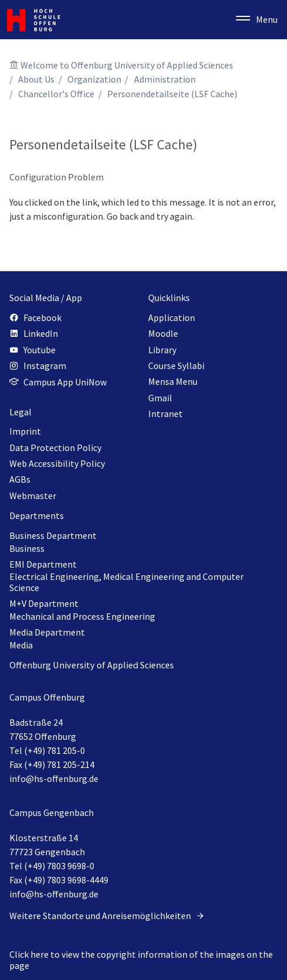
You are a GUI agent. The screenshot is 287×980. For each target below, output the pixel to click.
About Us (36, 79)
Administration (165, 79)
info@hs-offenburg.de (54, 778)
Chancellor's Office (56, 94)
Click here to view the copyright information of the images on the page (141, 959)
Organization (94, 79)
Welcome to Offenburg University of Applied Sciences (127, 65)
